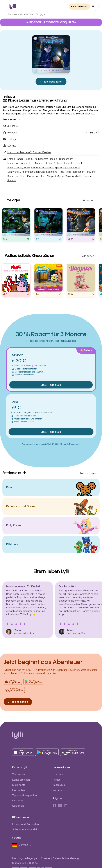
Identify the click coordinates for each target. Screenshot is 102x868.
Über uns (58, 774)
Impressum (59, 785)
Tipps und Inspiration (24, 795)
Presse (57, 780)
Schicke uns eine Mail (25, 829)
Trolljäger (41, 14)
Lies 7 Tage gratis (51, 385)
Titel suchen (19, 774)
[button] (93, 7)
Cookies (46, 858)
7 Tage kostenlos (18, 702)
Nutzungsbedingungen (25, 858)
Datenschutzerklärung (66, 858)
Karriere (57, 790)
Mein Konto (19, 785)
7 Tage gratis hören (51, 82)
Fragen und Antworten (25, 824)
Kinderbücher (27, 14)
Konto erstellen (79, 6)
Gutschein (18, 806)
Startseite (13, 14)
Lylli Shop (18, 801)
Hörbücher (19, 790)
